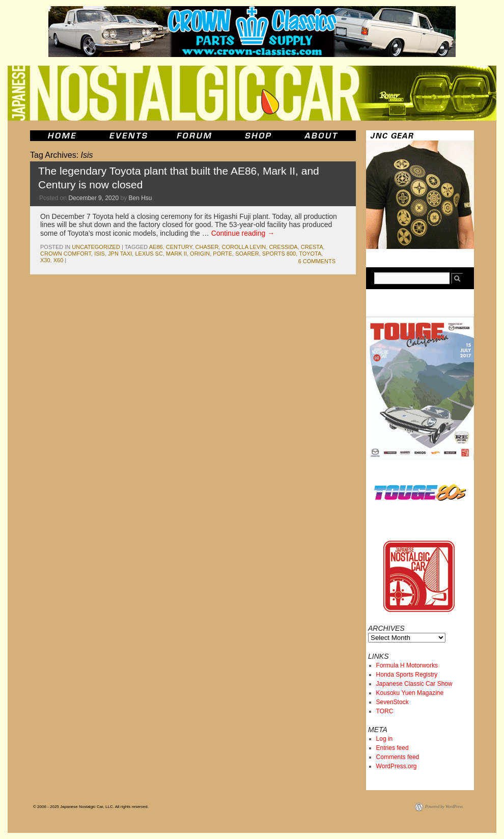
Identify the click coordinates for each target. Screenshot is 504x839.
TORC (385, 711)
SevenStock (393, 702)
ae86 (156, 247)
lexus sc (149, 254)
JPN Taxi (120, 254)
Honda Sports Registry (407, 675)
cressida (283, 247)
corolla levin (244, 247)
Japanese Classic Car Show (414, 684)
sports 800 (279, 254)
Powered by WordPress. (444, 807)
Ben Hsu (141, 198)
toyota (310, 254)
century (179, 247)
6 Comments (317, 261)
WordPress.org (397, 766)
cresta (312, 247)
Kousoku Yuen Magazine (410, 693)
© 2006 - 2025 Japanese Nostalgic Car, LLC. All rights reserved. (91, 807)
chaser (207, 247)
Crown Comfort (66, 254)
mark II (176, 254)
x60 (59, 260)
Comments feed (398, 757)
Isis (100, 254)
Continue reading (243, 233)
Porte (222, 254)
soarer (247, 254)
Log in (385, 739)
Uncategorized (96, 247)
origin (200, 254)
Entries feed (393, 748)
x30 (45, 260)
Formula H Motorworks (407, 665)
